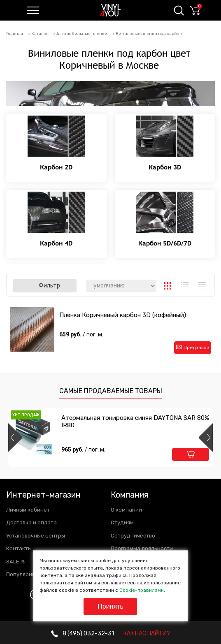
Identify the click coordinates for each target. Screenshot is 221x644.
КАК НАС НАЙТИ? (147, 634)
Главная (15, 34)
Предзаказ (193, 347)
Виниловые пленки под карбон (149, 34)
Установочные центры (36, 536)
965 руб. (83, 449)
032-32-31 (83, 634)
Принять (110, 606)
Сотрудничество (133, 536)
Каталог (40, 34)
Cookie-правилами (142, 590)
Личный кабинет (28, 510)
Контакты (19, 548)
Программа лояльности (142, 548)
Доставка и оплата (31, 522)
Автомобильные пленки (82, 34)
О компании (126, 510)
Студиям (122, 522)
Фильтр (45, 286)
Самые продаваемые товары (111, 391)
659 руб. (82, 334)
